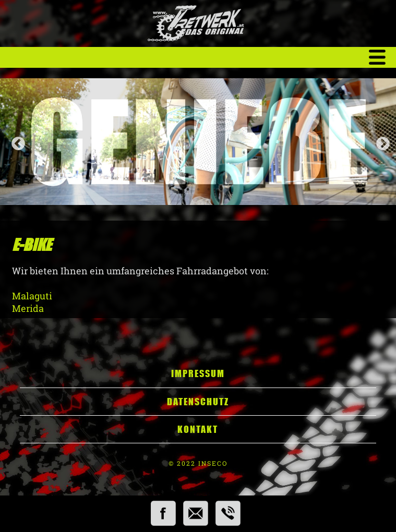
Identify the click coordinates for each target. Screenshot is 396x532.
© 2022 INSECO (198, 463)
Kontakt (198, 429)
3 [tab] (209, 189)
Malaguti (32, 296)
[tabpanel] (198, 142)
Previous (16, 141)
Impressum (198, 373)
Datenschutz (198, 402)
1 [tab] (188, 189)
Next (380, 141)
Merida (31, 308)
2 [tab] (198, 189)
